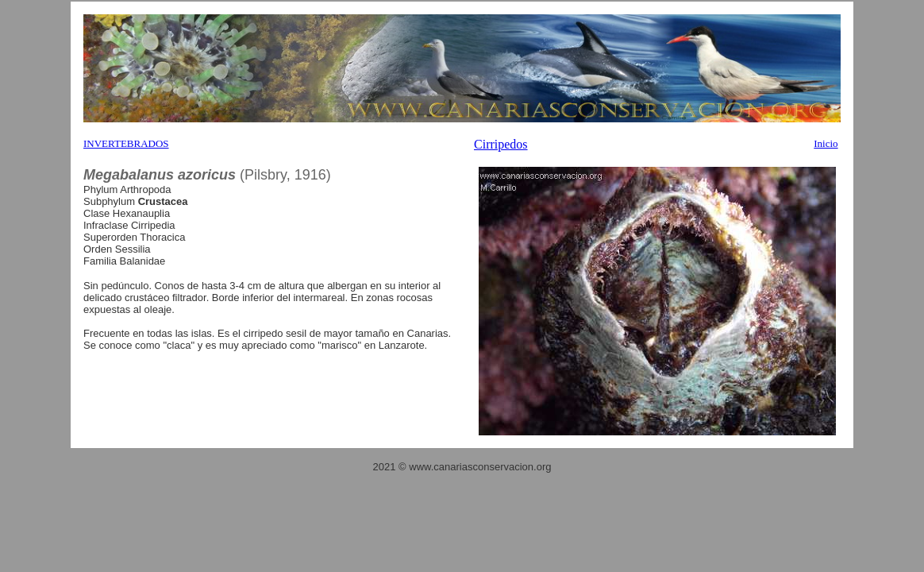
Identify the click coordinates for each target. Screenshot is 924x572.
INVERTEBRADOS (126, 143)
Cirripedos (501, 144)
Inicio (826, 143)
